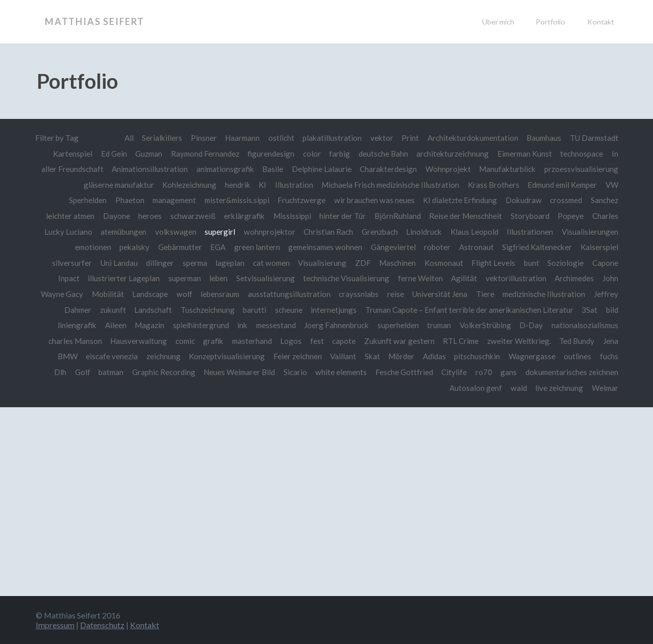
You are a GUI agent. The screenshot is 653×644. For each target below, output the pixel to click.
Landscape (147, 294)
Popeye (571, 216)
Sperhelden (82, 200)
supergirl (219, 232)
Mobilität (105, 294)
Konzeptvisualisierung (226, 356)
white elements (340, 372)
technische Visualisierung (345, 278)
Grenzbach (379, 232)
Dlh (55, 372)
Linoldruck (423, 232)
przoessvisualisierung (581, 169)
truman (437, 325)
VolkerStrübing (484, 325)
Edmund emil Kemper (560, 185)
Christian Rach (328, 232)
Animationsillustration (148, 169)
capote (341, 341)
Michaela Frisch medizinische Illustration (385, 185)
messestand (273, 325)
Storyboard (530, 216)
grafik (210, 341)
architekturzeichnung (450, 154)
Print (406, 138)
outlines (577, 356)
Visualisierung (321, 263)
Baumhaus (541, 138)
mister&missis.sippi (234, 200)
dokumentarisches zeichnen (571, 372)
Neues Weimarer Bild (236, 372)
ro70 (483, 372)
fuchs (609, 356)
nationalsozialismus (584, 325)
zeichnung (162, 356)
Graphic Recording (160, 372)
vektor (378, 138)
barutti (252, 310)
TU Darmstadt (593, 138)
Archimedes (574, 278)
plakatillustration (328, 138)
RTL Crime (459, 341)
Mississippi (292, 216)
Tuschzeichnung (205, 310)
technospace (582, 154)
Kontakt (601, 22)
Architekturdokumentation (469, 138)
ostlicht (277, 138)
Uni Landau (115, 263)
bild (612, 310)
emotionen (89, 247)
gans (508, 372)
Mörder (401, 356)
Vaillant (343, 356)
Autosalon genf (474, 388)
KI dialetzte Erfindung (459, 200)
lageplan (227, 263)
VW (612, 185)
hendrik (232, 185)
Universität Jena (438, 294)
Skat (372, 356)
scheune (286, 310)
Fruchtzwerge (300, 200)
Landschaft (150, 310)
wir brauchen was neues (373, 200)
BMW (66, 356)
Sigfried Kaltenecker (536, 247)
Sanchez (605, 200)
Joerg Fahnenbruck (334, 325)
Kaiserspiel (599, 247)
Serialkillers (157, 138)
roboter (436, 247)
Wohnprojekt (448, 169)
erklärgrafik (244, 216)
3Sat (589, 310)
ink (239, 325)
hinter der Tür (342, 216)
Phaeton (124, 200)
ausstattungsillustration (287, 294)
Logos (288, 341)
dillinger (156, 263)
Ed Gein (109, 154)
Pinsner (199, 138)
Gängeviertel (392, 247)
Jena (611, 341)
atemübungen (122, 232)
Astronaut (475, 247)
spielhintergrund (198, 325)
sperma (192, 263)
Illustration (288, 185)
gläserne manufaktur (112, 185)
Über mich (498, 22)
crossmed (566, 200)
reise (394, 294)
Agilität (463, 278)
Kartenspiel (68, 154)
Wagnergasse (532, 356)
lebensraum (217, 294)
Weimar (604, 388)
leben (217, 278)
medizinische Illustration (543, 294)
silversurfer (68, 263)
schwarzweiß (193, 216)
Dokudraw (523, 200)
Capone (605, 263)
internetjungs (331, 310)
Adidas (434, 356)
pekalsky (130, 247)
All (124, 138)
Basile (272, 169)
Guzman (145, 154)
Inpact (66, 278)
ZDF (361, 263)
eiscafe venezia (111, 356)
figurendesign (268, 154)
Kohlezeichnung (183, 185)
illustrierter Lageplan (121, 278)
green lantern (254, 247)
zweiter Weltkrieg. (518, 341)
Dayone (116, 216)
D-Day (530, 325)
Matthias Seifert (95, 21)
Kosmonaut (443, 263)
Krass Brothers (489, 185)
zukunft (110, 310)
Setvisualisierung (264, 278)
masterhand (249, 341)
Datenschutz (102, 625)
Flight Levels (493, 263)
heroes (149, 216)
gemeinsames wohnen (323, 247)
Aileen (113, 325)
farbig (337, 154)
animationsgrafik (224, 169)
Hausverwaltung (134, 341)
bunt (532, 263)
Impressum (55, 625)
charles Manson (71, 341)
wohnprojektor (269, 232)
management (170, 200)
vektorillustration (515, 278)
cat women (269, 263)
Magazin (146, 325)
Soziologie (566, 263)
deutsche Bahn (381, 154)
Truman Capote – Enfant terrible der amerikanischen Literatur (468, 310)
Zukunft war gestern (397, 341)
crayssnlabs (357, 294)
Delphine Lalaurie (321, 169)
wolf (181, 294)
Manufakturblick (507, 169)
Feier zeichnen (297, 356)
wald (517, 388)
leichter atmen (69, 216)
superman (183, 278)
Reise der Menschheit (466, 216)
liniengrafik (74, 325)
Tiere (484, 294)
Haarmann (238, 138)
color (309, 154)
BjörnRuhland (398, 216)
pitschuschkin (476, 356)
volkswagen (175, 232)
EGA (215, 247)
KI (257, 185)
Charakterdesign (388, 169)
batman (106, 372)
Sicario (293, 372)
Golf (78, 372)
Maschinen (396, 263)
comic (181, 341)
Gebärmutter (177, 247)
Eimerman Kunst (523, 154)
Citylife (453, 372)
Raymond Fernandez (202, 154)
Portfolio (550, 22)
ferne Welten (419, 278)
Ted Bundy (576, 341)
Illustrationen (530, 232)
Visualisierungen (590, 232)
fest (315, 341)
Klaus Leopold (474, 232)
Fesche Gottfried (403, 372)
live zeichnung (558, 388)
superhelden (396, 325)
